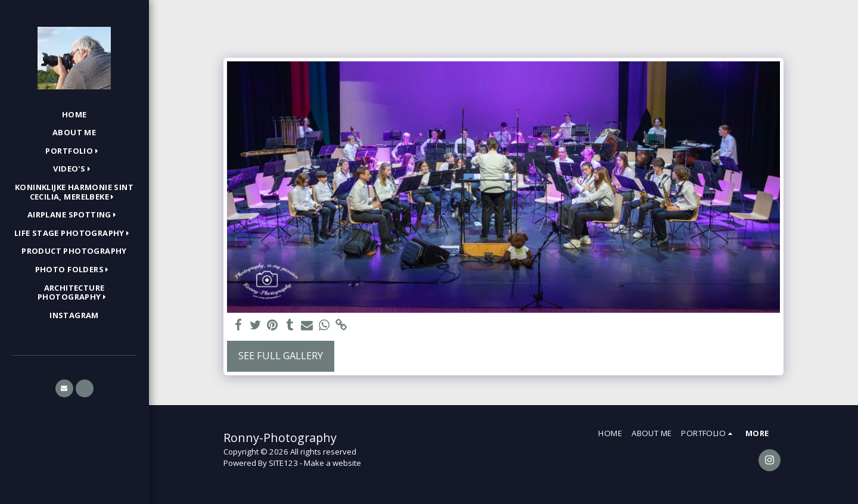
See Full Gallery (281, 355)
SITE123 (283, 463)
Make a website (332, 463)
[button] (74, 151)
